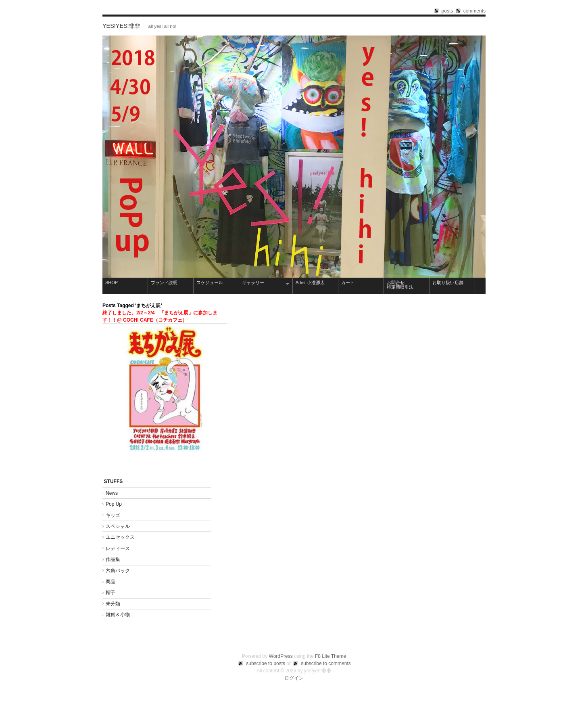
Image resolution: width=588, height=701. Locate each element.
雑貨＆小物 (118, 615)
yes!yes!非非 (121, 26)
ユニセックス (120, 537)
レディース (118, 548)
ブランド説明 (164, 282)
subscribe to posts (266, 663)
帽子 (111, 592)
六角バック (118, 571)
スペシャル (118, 526)
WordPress (281, 656)
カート (348, 282)
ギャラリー (264, 283)
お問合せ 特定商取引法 (407, 285)
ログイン (294, 678)
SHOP (112, 282)
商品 (111, 582)
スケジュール (210, 282)
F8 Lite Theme (330, 656)
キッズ (113, 515)
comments (474, 11)
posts (447, 11)
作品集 (115, 559)
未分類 (113, 604)
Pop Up (114, 504)
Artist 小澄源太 (310, 282)
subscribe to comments (326, 663)
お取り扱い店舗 (448, 282)
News (112, 493)
